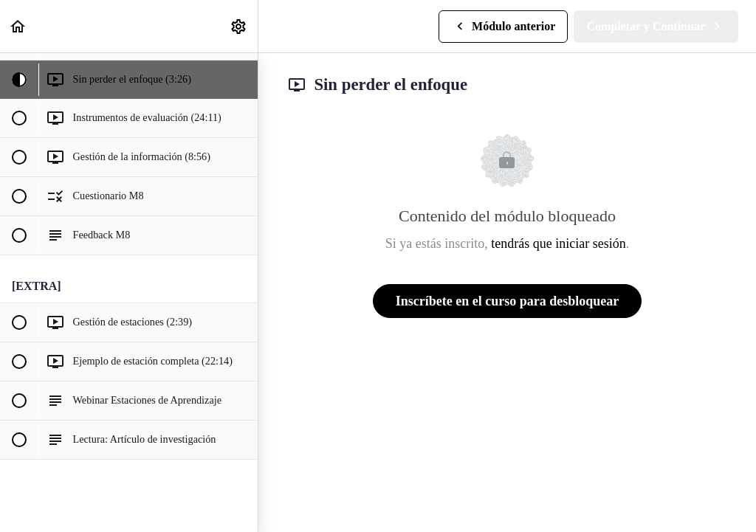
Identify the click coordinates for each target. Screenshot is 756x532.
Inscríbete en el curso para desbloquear (507, 301)
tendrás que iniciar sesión (558, 243)
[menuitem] (239, 26)
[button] (18, 26)
